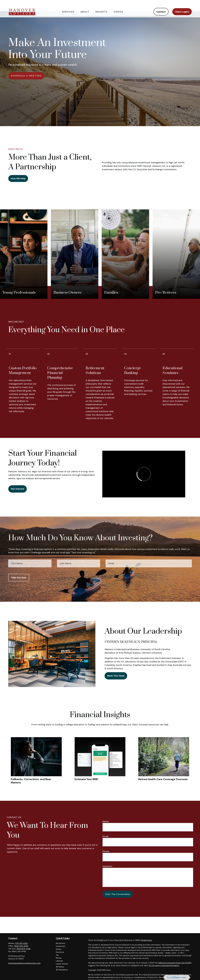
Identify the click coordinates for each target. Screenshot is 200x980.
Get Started (18, 489)
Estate (59, 949)
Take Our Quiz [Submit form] (19, 578)
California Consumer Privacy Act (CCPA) (175, 963)
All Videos (60, 967)
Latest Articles (62, 964)
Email (105, 836)
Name (106, 821)
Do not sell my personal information (164, 965)
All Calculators (62, 970)
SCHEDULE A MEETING (26, 76)
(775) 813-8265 (21, 943)
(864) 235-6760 (21, 946)
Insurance (60, 952)
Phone (106, 851)
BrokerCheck (147, 940)
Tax (57, 955)
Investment (61, 946)
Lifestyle (59, 961)
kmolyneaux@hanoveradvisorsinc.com (24, 963)
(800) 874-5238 (24, 949)
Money (59, 958)
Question (107, 866)
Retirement (61, 943)
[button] (68, 6)
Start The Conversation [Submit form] (118, 894)
